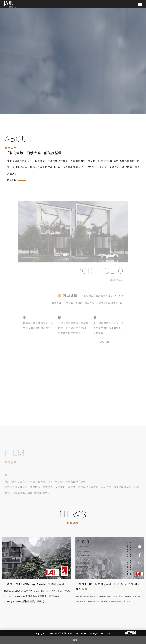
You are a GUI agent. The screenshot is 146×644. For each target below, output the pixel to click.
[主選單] (140, 5)
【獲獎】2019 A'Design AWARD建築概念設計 (34, 584)
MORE (12, 180)
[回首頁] (10, 4)
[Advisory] (140, 563)
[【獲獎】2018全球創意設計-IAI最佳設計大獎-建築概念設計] (109, 558)
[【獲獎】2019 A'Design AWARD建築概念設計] (37, 558)
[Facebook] (140, 555)
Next (44, 109)
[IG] (140, 547)
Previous (35, 109)
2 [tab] (17, 109)
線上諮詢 (73, 640)
